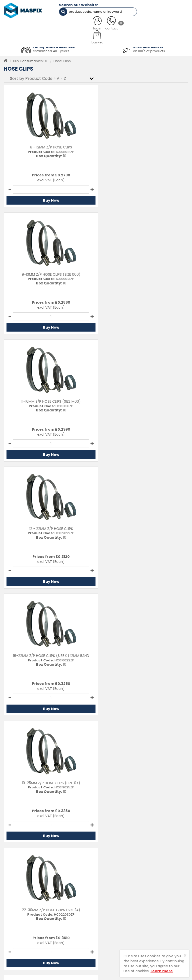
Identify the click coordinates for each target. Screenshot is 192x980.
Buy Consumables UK (30, 59)
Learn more (162, 971)
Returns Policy (159, 903)
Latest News (109, 911)
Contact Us (157, 888)
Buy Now (49, 199)
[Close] (185, 955)
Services (107, 895)
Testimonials (110, 888)
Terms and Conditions (166, 918)
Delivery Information (164, 895)
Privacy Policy (159, 911)
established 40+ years (51, 49)
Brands (105, 918)
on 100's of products (149, 49)
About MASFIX (111, 903)
